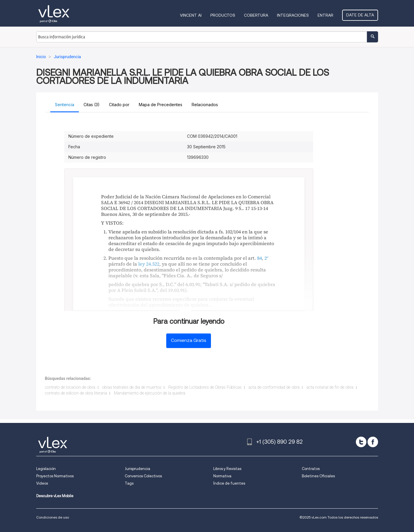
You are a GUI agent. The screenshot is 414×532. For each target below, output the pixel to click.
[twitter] (361, 442)
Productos (223, 15)
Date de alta (360, 15)
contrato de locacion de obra (70, 387)
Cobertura (256, 15)
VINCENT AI (191, 15)
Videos (42, 483)
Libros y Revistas (227, 469)
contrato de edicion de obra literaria (76, 393)
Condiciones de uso (53, 517)
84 (259, 258)
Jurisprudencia (137, 469)
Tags (129, 483)
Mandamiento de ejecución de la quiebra (150, 393)
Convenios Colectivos (143, 476)
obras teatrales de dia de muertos (132, 387)
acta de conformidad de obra (274, 387)
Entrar (325, 15)
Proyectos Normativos (55, 476)
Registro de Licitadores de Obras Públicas (205, 387)
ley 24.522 (149, 264)
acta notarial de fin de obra (330, 387)
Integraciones (293, 15)
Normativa (222, 476)
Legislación (46, 469)
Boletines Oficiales (318, 476)
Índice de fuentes (229, 483)
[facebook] (373, 442)
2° (266, 258)
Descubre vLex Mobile (55, 496)
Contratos (311, 469)
